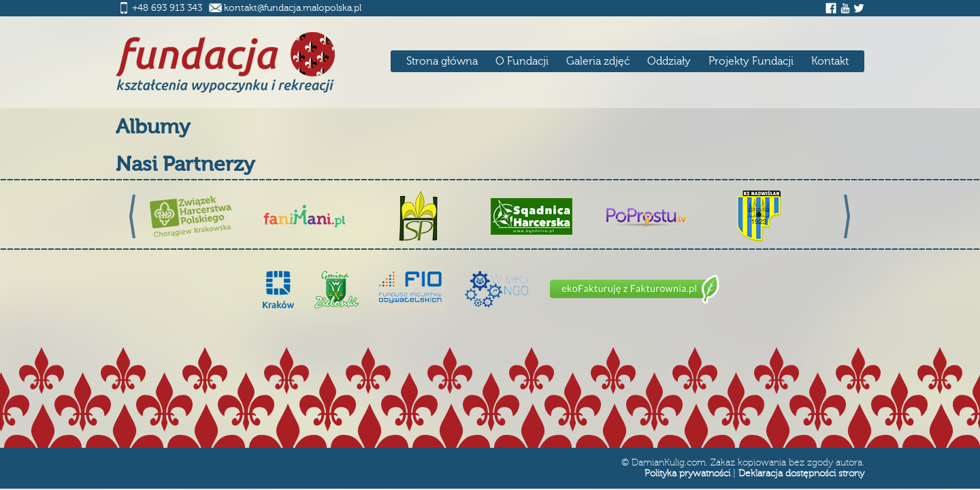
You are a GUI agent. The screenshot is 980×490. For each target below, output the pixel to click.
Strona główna (442, 61)
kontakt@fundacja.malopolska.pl (293, 8)
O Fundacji (522, 61)
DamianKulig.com (669, 463)
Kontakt (830, 61)
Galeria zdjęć (598, 61)
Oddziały (669, 61)
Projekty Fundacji (751, 61)
